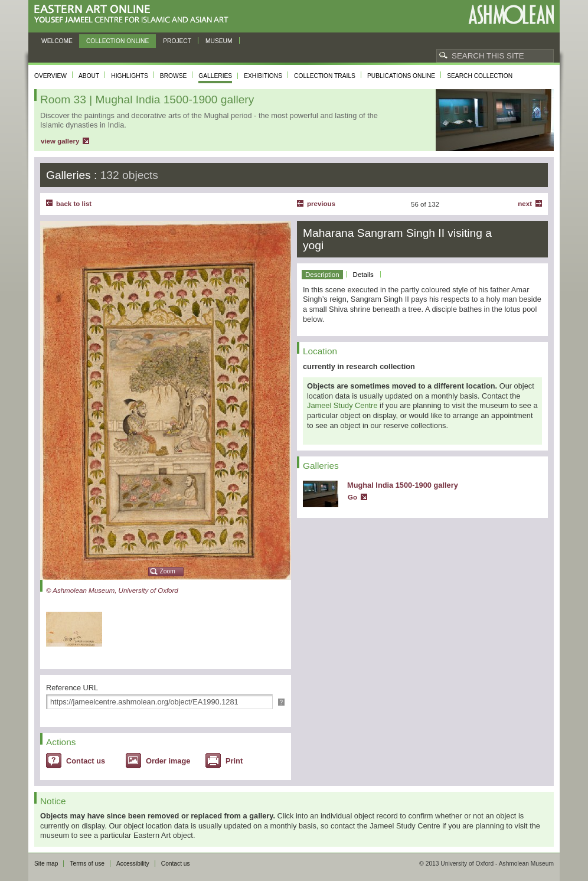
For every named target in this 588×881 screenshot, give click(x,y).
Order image (168, 761)
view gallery (60, 141)
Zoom (168, 571)
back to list (74, 204)
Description (322, 275)
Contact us (86, 761)
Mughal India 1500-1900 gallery (403, 485)
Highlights (130, 76)
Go (352, 497)
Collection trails (325, 76)
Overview (50, 76)
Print (234, 761)
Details (363, 275)
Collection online (117, 41)
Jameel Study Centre (342, 405)
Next (525, 204)
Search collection (480, 76)
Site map (46, 864)
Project (177, 41)
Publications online (401, 76)
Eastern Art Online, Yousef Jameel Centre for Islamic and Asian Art (134, 14)
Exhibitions (263, 76)
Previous (321, 204)
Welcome (57, 41)
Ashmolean (511, 14)
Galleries (215, 76)
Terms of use (87, 864)
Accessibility (133, 864)
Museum (219, 41)
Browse (174, 76)
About (89, 76)
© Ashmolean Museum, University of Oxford (112, 590)
